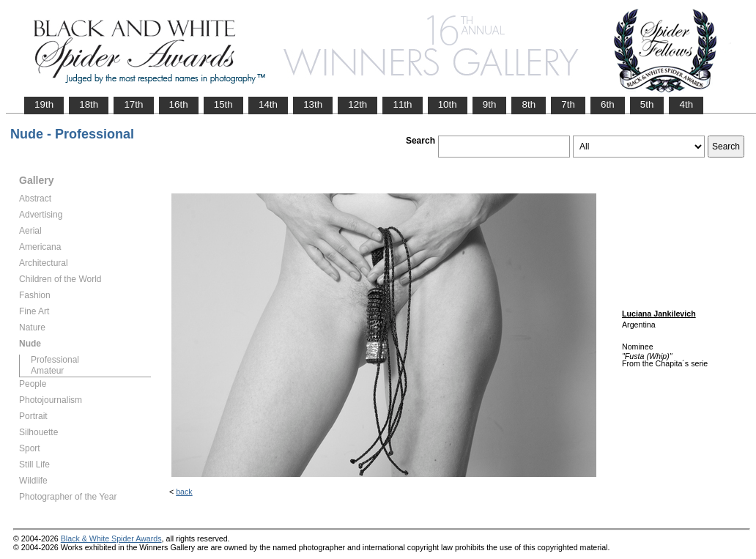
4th (686, 104)
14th (268, 104)
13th (313, 104)
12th (357, 104)
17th (133, 104)
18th (89, 104)
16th (179, 104)
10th (448, 104)
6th (608, 104)
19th (44, 104)
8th (529, 104)
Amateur (47, 371)
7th (568, 104)
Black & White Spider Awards (111, 538)
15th (223, 104)
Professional (55, 360)
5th (647, 104)
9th (490, 104)
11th (402, 104)
